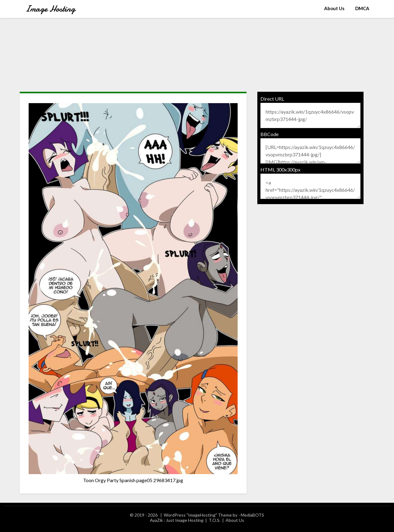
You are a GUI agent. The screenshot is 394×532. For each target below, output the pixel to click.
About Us (334, 8)
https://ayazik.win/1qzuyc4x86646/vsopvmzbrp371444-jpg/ (311, 115)
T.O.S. (215, 520)
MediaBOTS (252, 515)
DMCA (362, 8)
